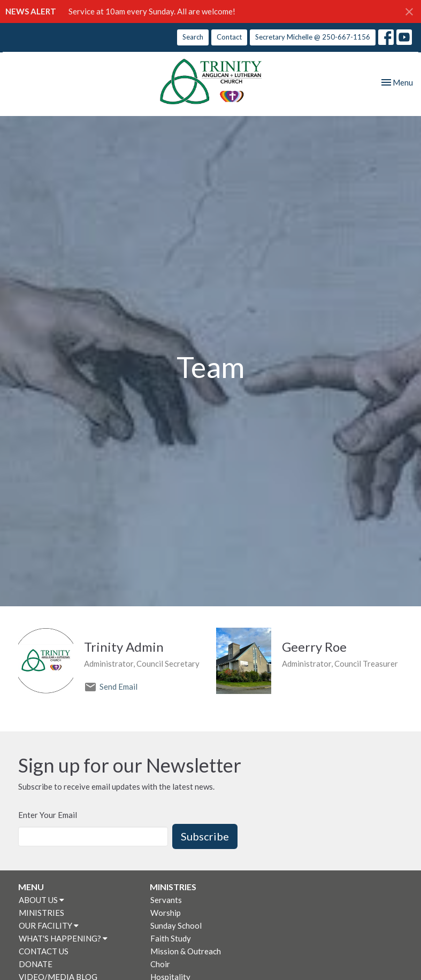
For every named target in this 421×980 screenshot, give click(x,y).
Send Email (118, 686)
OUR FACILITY (49, 925)
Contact (229, 37)
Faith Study (171, 938)
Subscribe (205, 836)
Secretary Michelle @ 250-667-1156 (313, 37)
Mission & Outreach (186, 951)
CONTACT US (44, 951)
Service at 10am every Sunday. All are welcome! (152, 11)
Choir (160, 964)
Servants (166, 900)
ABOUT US (41, 900)
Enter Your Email (48, 815)
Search (193, 37)
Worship (166, 913)
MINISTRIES (41, 913)
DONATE (36, 964)
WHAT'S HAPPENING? (63, 938)
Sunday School (176, 925)
